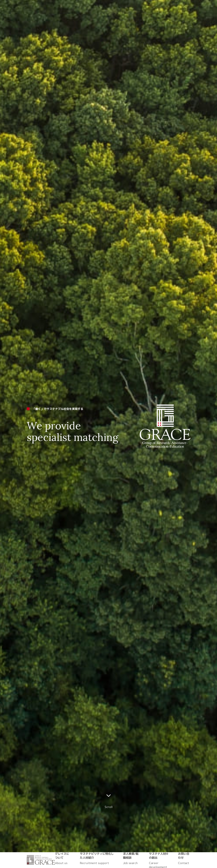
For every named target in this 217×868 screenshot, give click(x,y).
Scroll (109, 807)
